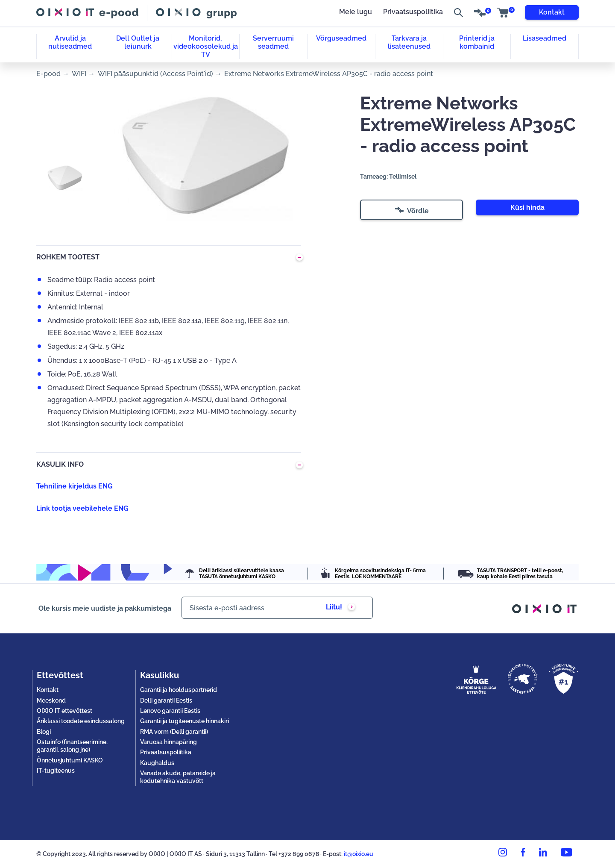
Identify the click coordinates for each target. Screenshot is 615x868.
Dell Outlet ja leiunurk (138, 42)
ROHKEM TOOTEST (68, 257)
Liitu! (334, 607)
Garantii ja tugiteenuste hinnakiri (184, 721)
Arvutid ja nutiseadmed (70, 42)
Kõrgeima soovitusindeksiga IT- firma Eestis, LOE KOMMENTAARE (380, 574)
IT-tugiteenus (56, 771)
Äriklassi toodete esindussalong (81, 721)
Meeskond (51, 700)
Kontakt (552, 12)
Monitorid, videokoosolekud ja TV (206, 46)
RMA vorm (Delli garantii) (174, 732)
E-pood (48, 74)
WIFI (79, 74)
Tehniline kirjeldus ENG (75, 486)
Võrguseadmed (341, 38)
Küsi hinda (527, 207)
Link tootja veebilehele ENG (82, 508)
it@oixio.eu (359, 854)
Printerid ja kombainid (477, 42)
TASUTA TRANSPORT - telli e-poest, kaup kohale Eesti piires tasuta (520, 574)
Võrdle (412, 212)
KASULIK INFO (60, 464)
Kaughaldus (157, 763)
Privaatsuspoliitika (413, 12)
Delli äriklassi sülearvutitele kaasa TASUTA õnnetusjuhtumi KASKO (242, 574)
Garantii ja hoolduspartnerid (179, 690)
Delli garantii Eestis (166, 700)
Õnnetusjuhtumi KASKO (70, 760)
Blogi (44, 732)
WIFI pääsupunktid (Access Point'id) (155, 74)
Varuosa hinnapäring (168, 742)
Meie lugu (356, 12)
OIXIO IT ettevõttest (64, 711)
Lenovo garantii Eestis (170, 711)
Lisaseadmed (545, 38)
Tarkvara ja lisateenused (409, 42)
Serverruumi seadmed (273, 42)
